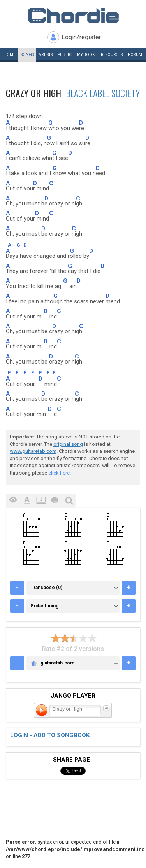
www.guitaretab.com (33, 451)
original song (68, 444)
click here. (60, 473)
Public (65, 55)
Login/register (81, 37)
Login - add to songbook (50, 735)
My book (86, 55)
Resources (112, 55)
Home (10, 55)
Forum (135, 55)
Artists (46, 55)
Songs (27, 55)
